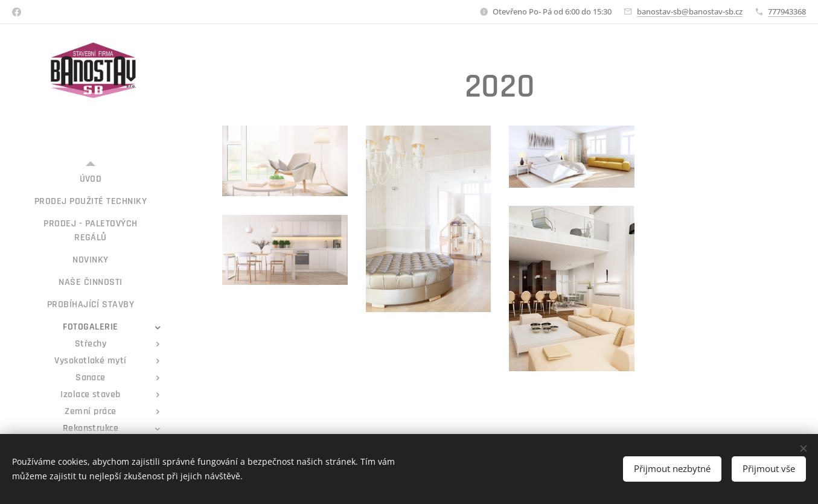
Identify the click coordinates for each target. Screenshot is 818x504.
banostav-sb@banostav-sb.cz (690, 11)
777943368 (787, 11)
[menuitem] (91, 179)
